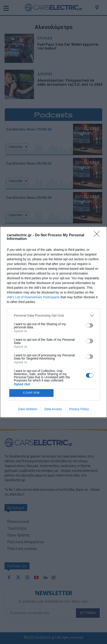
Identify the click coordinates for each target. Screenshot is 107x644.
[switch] (90, 325)
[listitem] (53, 316)
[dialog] (53, 322)
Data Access (53, 409)
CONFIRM (31, 393)
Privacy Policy (79, 409)
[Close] (98, 235)
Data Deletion (28, 409)
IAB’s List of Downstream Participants (33, 297)
